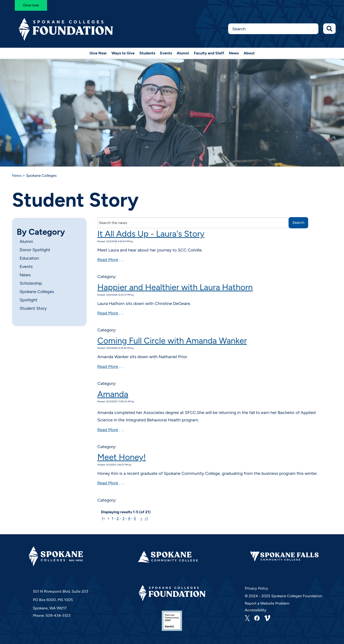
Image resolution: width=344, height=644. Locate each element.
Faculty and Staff (209, 53)
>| (146, 518)
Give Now (98, 53)
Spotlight (28, 300)
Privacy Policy (257, 588)
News (234, 53)
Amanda (113, 394)
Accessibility (256, 610)
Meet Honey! (122, 457)
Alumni (183, 53)
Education (29, 258)
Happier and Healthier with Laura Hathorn (175, 287)
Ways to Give (123, 53)
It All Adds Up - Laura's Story (151, 234)
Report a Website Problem (267, 603)
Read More (108, 260)
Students (147, 53)
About (249, 53)
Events (166, 53)
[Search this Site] (273, 29)
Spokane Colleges (37, 292)
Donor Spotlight (35, 250)
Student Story (33, 308)
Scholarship (31, 283)
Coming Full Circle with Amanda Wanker (172, 341)
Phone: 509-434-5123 (52, 615)
